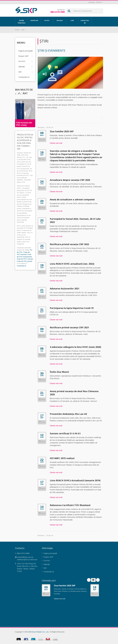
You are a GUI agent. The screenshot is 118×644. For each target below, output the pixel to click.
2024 (42, 208)
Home (17, 30)
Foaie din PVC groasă (24, 261)
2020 (42, 355)
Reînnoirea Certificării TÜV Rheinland (70, 505)
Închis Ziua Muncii (59, 372)
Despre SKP (34, 20)
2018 (42, 513)
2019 (42, 422)
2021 (42, 297)
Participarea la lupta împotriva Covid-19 (72, 308)
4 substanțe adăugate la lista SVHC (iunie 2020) (75, 347)
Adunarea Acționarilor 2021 (65, 289)
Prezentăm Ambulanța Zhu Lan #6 (68, 414)
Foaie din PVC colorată (25, 259)
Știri (72, 20)
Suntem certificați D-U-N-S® (65, 433)
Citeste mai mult (56, 143)
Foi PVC (47, 20)
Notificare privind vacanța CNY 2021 (69, 327)
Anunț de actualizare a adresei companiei (72, 199)
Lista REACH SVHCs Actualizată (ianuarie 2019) (75, 480)
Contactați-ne (85, 22)
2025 (42, 140)
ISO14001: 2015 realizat (62, 458)
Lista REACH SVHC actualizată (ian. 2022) (72, 264)
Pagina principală (22, 22)
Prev (21, 92)
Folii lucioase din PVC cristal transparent (24, 125)
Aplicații (60, 20)
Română (98, 2)
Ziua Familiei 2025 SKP (62, 131)
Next (17, 92)
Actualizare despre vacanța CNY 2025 (70, 180)
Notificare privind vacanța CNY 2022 (69, 244)
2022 (42, 227)
